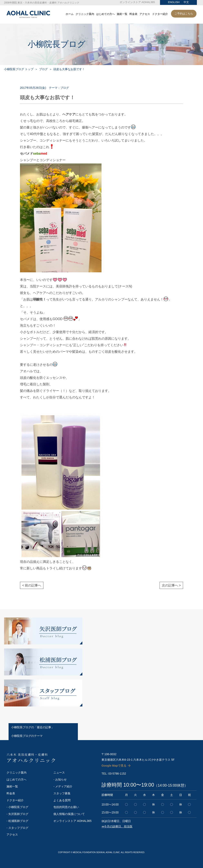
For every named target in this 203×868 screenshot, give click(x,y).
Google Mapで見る (114, 766)
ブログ (43, 69)
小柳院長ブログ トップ (19, 69)
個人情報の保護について (69, 814)
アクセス (145, 14)
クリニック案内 (85, 14)
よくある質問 (62, 800)
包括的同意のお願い (66, 807)
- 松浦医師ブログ (17, 821)
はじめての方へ (105, 14)
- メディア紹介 (63, 786)
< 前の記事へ (32, 585)
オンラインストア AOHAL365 (137, 2)
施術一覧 (122, 14)
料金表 (133, 14)
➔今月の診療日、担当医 (117, 826)
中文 (186, 2)
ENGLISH (174, 2)
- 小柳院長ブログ (17, 807)
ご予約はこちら (184, 14)
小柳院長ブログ (57, 44)
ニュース (59, 773)
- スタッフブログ (17, 828)
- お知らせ (60, 779)
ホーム (70, 14)
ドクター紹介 (160, 14)
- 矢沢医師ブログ (17, 814)
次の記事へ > (171, 585)
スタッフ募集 (62, 793)
